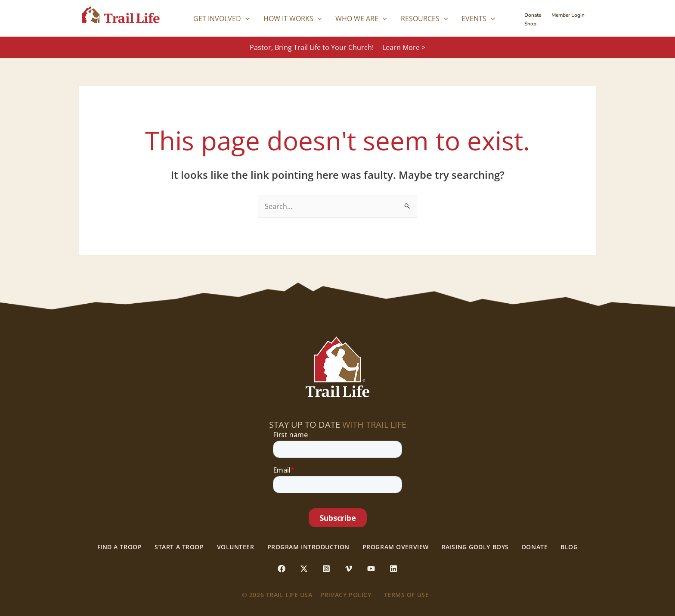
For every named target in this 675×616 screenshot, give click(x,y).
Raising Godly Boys (475, 547)
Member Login (568, 15)
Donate (533, 15)
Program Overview (396, 547)
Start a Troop (179, 547)
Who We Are (361, 19)
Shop (530, 24)
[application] (245, 19)
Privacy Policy (346, 595)
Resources (424, 19)
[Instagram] (326, 569)
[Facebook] (282, 569)
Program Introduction (308, 547)
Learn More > (404, 47)
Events (478, 19)
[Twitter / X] (304, 569)
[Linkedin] (393, 569)
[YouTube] (371, 569)
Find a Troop (120, 547)
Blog (569, 547)
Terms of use (407, 595)
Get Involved (221, 19)
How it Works (293, 19)
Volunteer (236, 547)
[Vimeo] (349, 569)
